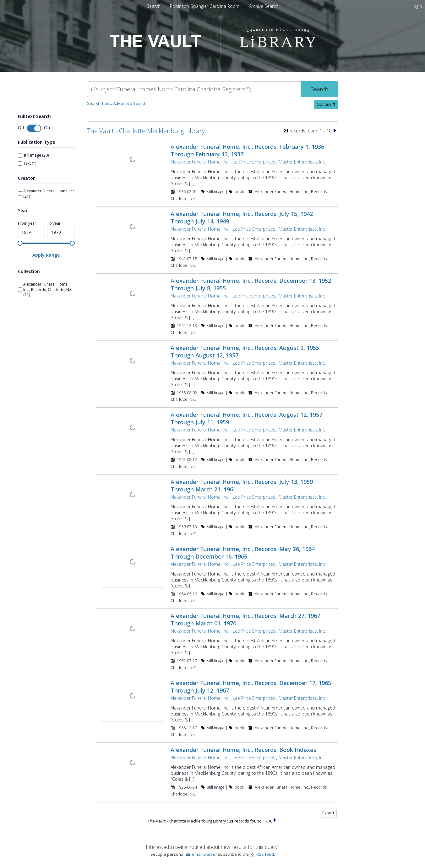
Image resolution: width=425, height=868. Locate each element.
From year (27, 223)
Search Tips (98, 103)
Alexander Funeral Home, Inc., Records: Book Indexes (243, 750)
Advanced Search (130, 103)
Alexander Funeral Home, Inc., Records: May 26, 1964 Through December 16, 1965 (243, 553)
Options (326, 104)
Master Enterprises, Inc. (302, 162)
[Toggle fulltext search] (34, 128)
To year (54, 223)
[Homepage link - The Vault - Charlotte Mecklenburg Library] (213, 59)
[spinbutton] (32, 232)
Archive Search (264, 6)
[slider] (20, 243)
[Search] (194, 89)
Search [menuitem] (154, 6)
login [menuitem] (417, 6)
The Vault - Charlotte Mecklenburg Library (146, 131)
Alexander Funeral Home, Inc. (200, 162)
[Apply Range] (46, 255)
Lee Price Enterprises (254, 162)
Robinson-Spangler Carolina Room (205, 6)
